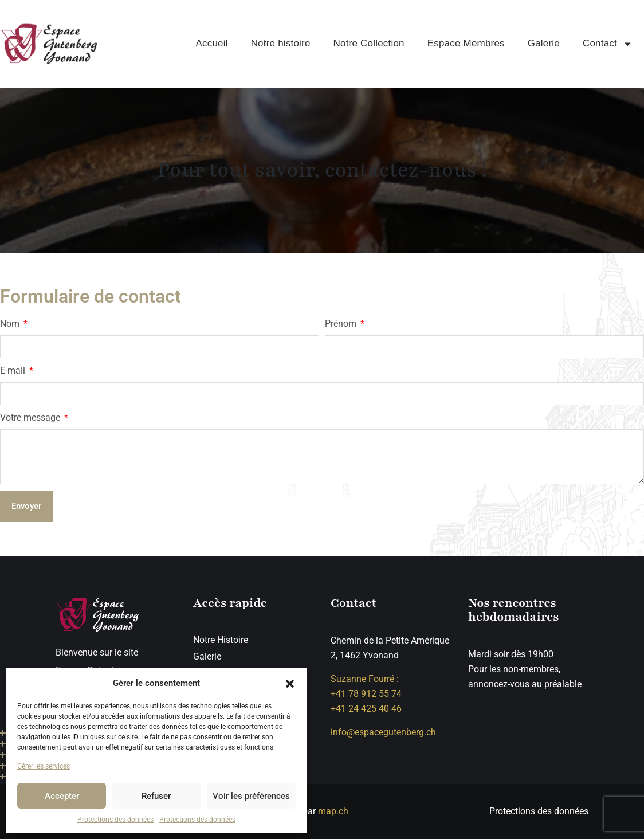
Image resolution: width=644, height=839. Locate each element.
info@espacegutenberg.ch (383, 732)
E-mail (14, 371)
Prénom (342, 324)
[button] (290, 683)
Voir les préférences (251, 796)
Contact (608, 44)
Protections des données (115, 820)
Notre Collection (369, 43)
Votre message (31, 417)
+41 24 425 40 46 (366, 709)
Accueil (211, 43)
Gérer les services (44, 766)
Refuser (156, 796)
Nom (11, 324)
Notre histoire (281, 43)
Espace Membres (466, 43)
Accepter (62, 796)
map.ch (333, 811)
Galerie (544, 43)
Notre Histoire (221, 640)
